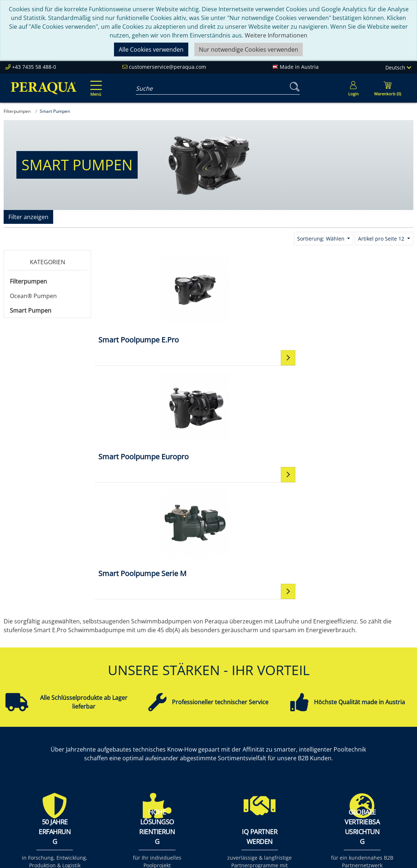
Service (196, 742)
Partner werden (208, 760)
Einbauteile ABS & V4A (374, 742)
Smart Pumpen (31, 310)
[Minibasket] (388, 88)
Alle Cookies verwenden (151, 49)
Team (115, 751)
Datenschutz (283, 768)
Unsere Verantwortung (139, 760)
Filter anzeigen (28, 217)
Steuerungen (362, 803)
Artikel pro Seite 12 (382, 239)
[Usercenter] (353, 88)
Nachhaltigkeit (127, 768)
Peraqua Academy (211, 751)
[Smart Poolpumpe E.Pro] (148, 299)
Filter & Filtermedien (372, 751)
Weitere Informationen (276, 35)
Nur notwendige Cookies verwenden (249, 49)
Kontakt (276, 742)
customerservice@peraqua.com (168, 67)
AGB (271, 760)
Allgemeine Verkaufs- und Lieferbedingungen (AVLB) (297, 786)
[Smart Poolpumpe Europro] (254, 299)
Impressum (281, 751)
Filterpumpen (28, 281)
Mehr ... (354, 812)
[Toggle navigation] (95, 83)
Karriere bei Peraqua (136, 786)
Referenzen (123, 777)
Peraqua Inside (128, 742)
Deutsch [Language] (398, 68)
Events (196, 768)
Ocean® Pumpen (33, 296)
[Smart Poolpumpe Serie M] (360, 299)
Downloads (202, 777)
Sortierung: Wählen (322, 239)
